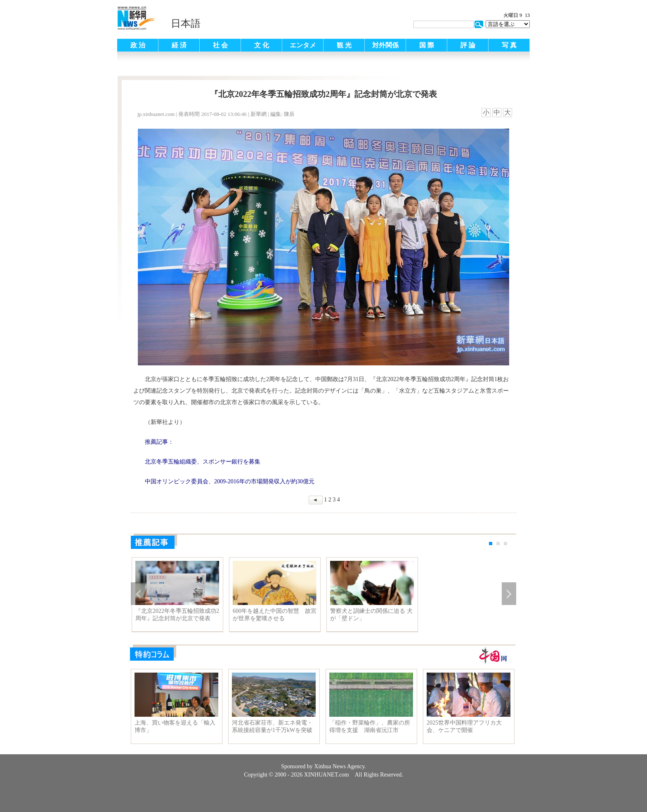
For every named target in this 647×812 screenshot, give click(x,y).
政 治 (138, 45)
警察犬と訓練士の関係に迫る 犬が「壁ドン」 (371, 615)
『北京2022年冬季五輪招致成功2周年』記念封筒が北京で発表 (177, 615)
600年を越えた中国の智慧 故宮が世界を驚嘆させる (275, 615)
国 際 (427, 45)
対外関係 (385, 45)
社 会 (220, 45)
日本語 (186, 24)
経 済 (179, 45)
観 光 (344, 45)
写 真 (509, 45)
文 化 (262, 45)
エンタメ (303, 45)
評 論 (468, 45)
